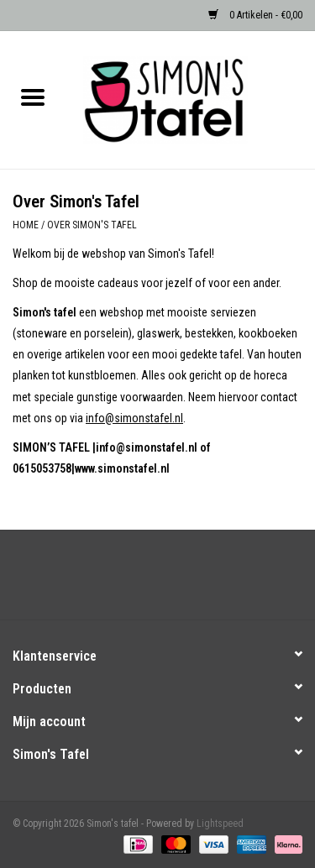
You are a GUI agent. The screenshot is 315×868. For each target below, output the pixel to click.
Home (26, 225)
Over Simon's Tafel (92, 225)
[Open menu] (33, 97)
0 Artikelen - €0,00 (255, 15)
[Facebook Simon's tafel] (143, 581)
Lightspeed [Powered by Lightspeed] (220, 824)
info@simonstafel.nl (134, 418)
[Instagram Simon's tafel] (172, 581)
